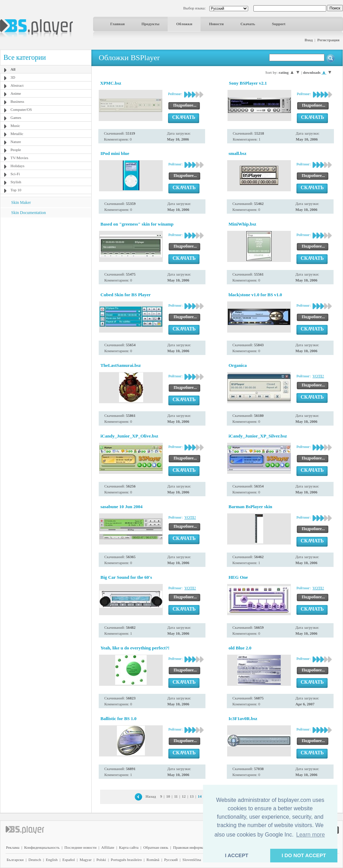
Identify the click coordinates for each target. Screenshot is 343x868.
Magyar (85, 860)
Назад (151, 796)
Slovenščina (192, 860)
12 (184, 796)
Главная (117, 24)
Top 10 (16, 190)
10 (168, 796)
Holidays (17, 166)
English (52, 860)
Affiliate (108, 847)
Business (17, 101)
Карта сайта (129, 847)
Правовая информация (192, 847)
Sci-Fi (15, 174)
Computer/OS (21, 109)
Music (15, 126)
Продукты (150, 24)
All (13, 69)
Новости (216, 24)
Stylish (16, 182)
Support (279, 24)
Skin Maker (21, 202)
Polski (101, 860)
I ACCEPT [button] (237, 855)
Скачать (248, 24)
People (16, 150)
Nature (16, 142)
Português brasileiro (126, 860)
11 (176, 796)
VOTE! (318, 376)
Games (16, 118)
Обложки (184, 24)
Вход (309, 40)
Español (68, 860)
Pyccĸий (171, 860)
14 (200, 796)
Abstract (17, 85)
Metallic (17, 134)
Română (153, 860)
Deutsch (35, 860)
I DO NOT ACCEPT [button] (304, 855)
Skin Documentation (29, 213)
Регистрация (328, 40)
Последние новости (80, 847)
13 (192, 796)
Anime (16, 93)
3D (13, 77)
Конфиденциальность (42, 847)
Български (15, 860)
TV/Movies (19, 158)
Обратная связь (156, 847)
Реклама (13, 847)
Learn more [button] (310, 835)
